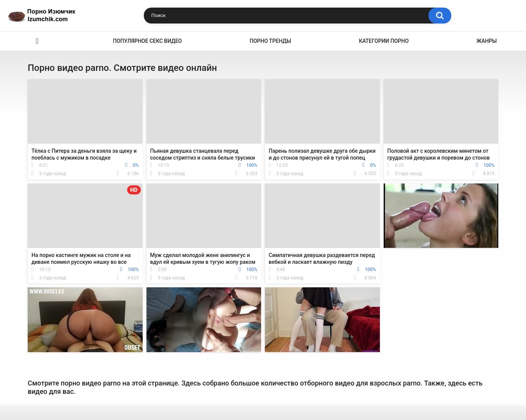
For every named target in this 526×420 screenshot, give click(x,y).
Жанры (487, 41)
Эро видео (37, 41)
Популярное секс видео (148, 41)
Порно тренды (270, 41)
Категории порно (384, 41)
